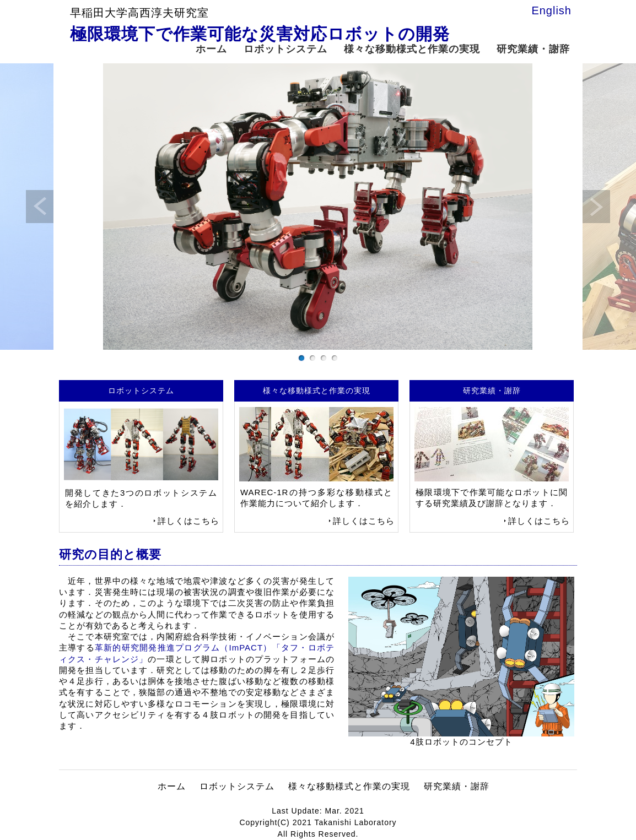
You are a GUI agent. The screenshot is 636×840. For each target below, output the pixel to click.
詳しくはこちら (188, 521)
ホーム (211, 49)
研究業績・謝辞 (533, 49)
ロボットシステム (285, 49)
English (551, 10)
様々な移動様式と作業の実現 (412, 49)
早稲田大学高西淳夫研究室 (139, 13)
